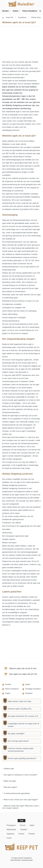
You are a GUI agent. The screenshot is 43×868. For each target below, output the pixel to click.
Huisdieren (22, 17)
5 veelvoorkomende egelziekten (17, 793)
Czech (9, 838)
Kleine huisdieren (30, 11)
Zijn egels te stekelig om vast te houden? (21, 775)
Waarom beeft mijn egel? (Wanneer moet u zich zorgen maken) (21, 807)
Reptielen (29, 693)
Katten (16, 11)
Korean (21, 834)
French (23, 825)
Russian (32, 834)
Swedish (24, 830)
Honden (5, 11)
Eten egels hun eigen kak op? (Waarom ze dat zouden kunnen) (25, 674)
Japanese (10, 834)
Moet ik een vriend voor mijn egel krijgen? (21, 800)
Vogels (8, 693)
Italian (32, 825)
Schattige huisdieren (33, 689)
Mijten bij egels (10, 781)
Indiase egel (9, 769)
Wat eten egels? (11, 787)
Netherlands (11, 830)
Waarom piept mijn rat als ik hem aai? (25, 668)
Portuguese (11, 825)
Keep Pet (10, 17)
